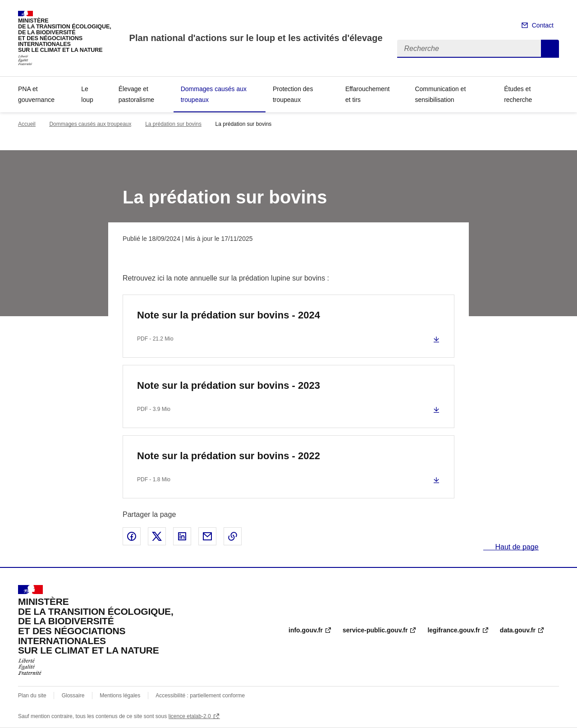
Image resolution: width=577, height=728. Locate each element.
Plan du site (32, 696)
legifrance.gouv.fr (453, 630)
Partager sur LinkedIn (182, 536)
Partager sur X (157, 536)
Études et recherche (518, 94)
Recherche (550, 49)
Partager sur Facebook (132, 536)
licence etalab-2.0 (190, 716)
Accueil (27, 124)
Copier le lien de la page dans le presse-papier (233, 536)
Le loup (87, 94)
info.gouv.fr (306, 630)
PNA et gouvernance (36, 94)
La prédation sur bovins (173, 124)
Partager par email (207, 536)
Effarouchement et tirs (368, 94)
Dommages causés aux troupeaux (214, 94)
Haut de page (516, 547)
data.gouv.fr (518, 630)
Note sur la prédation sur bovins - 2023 (229, 385)
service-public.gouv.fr (375, 630)
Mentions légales (120, 696)
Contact (543, 25)
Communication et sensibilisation (440, 94)
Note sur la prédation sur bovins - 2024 (229, 315)
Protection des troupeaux (293, 94)
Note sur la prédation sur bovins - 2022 (229, 456)
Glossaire (73, 696)
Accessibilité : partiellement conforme (200, 696)
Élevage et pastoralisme (136, 94)
